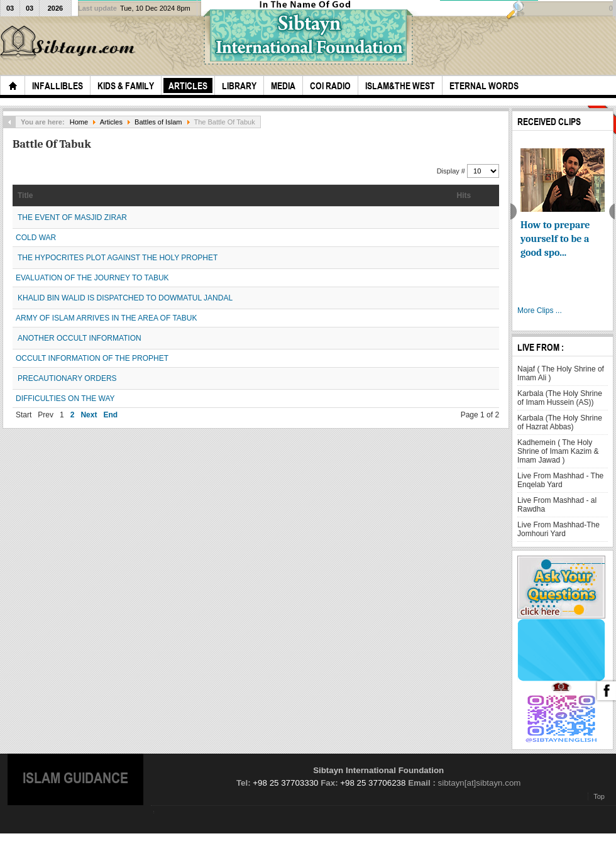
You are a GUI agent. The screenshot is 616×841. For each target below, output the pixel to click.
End (110, 415)
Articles (111, 122)
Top (599, 796)
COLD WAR (36, 238)
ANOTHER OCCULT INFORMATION (80, 338)
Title (25, 195)
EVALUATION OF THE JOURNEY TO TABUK (92, 278)
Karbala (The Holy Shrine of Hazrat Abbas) (560, 422)
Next (89, 415)
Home (79, 122)
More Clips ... (540, 311)
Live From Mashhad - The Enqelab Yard (560, 480)
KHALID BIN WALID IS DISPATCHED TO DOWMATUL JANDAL (125, 298)
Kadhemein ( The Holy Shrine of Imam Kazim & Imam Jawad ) (558, 451)
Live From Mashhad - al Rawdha (557, 505)
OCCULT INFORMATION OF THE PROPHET (92, 358)
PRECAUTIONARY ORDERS (67, 378)
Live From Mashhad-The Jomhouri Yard (558, 529)
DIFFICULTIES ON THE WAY (65, 399)
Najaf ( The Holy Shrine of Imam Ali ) (561, 373)
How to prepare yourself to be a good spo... (555, 239)
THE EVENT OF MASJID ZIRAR (72, 217)
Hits (464, 195)
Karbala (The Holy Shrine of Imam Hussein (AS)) (560, 398)
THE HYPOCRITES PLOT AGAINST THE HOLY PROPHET (118, 258)
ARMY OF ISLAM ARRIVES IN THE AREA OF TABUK (107, 318)
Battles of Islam (158, 122)
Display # (452, 171)
